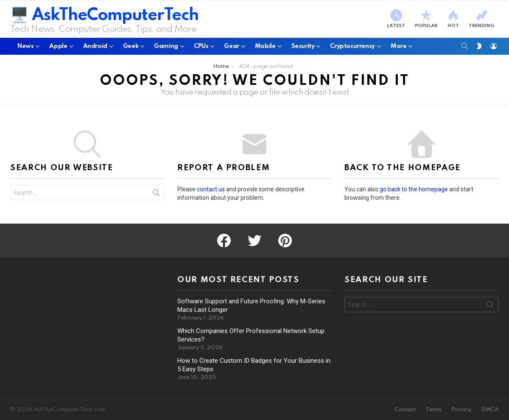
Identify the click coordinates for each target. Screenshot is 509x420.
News (25, 48)
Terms (433, 410)
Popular (426, 19)
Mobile (265, 48)
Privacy (461, 410)
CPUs (201, 48)
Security (303, 48)
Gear (231, 48)
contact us (211, 189)
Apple (58, 48)
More (399, 48)
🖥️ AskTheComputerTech (104, 15)
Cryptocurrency (352, 48)
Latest (396, 19)
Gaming (166, 48)
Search (156, 194)
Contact (405, 410)
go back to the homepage (414, 189)
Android (95, 48)
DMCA (490, 410)
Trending (482, 19)
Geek (131, 48)
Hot (453, 19)
